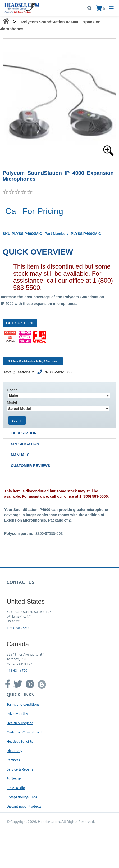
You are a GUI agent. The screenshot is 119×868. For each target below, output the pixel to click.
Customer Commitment (25, 732)
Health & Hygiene (20, 723)
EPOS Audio (16, 788)
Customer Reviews (30, 466)
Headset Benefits (20, 741)
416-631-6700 (17, 670)
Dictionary (14, 751)
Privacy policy (17, 713)
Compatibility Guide (22, 797)
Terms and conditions (23, 704)
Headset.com (49, 821)
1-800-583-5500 (18, 628)
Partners (13, 760)
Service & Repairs (20, 769)
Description (24, 433)
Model (12, 402)
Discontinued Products (24, 806)
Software (14, 778)
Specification (25, 444)
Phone (12, 390)
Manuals (20, 455)
